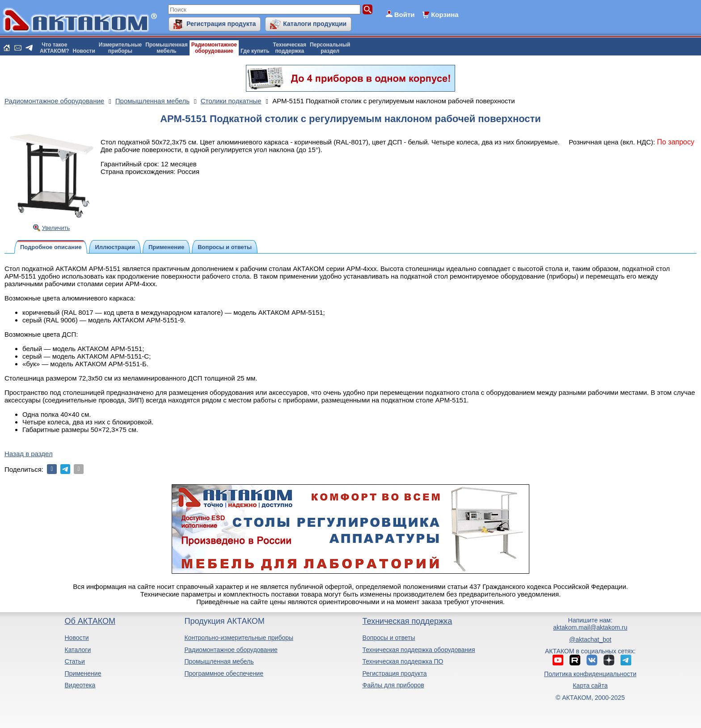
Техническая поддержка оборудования (419, 650)
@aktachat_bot (590, 639)
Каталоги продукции (315, 24)
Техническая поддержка (408, 621)
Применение (83, 673)
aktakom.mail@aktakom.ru (590, 627)
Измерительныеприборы (120, 48)
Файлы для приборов (393, 685)
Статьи (74, 661)
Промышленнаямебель (167, 48)
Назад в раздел (29, 454)
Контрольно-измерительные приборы (239, 638)
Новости (84, 51)
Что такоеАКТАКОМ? (55, 48)
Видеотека (80, 685)
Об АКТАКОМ (90, 621)
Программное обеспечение (224, 673)
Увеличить (56, 228)
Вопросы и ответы (389, 638)
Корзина (445, 15)
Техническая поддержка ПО (403, 661)
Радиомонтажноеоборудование (214, 48)
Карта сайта (590, 686)
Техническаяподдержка (290, 48)
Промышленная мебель (219, 661)
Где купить (255, 51)
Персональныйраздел (330, 48)
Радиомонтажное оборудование (231, 650)
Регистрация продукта (221, 24)
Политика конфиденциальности (590, 674)
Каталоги (78, 650)
